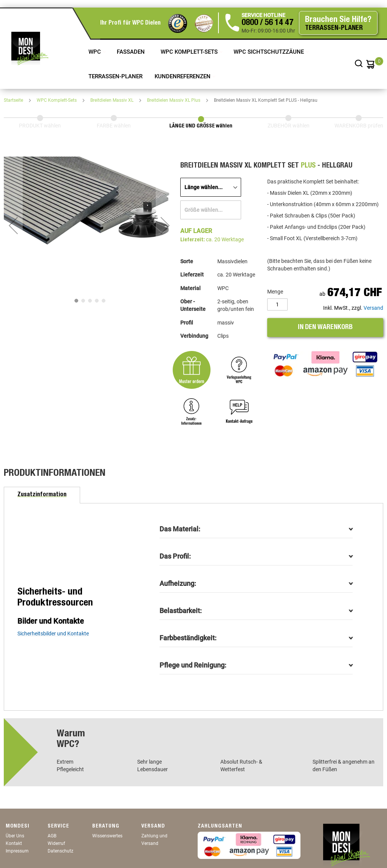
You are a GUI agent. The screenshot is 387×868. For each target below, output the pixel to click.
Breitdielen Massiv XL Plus (174, 100)
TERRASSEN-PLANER (115, 76)
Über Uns (15, 836)
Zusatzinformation (42, 495)
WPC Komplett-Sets (190, 52)
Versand (373, 308)
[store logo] (30, 48)
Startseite (14, 100)
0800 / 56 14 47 (267, 23)
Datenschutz (60, 851)
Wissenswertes (107, 836)
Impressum (17, 851)
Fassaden (132, 52)
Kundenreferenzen (183, 76)
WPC (95, 52)
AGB (52, 836)
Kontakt (14, 843)
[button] (13, 225)
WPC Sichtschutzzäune (269, 52)
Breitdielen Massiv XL (112, 100)
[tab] (42, 495)
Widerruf (56, 843)
